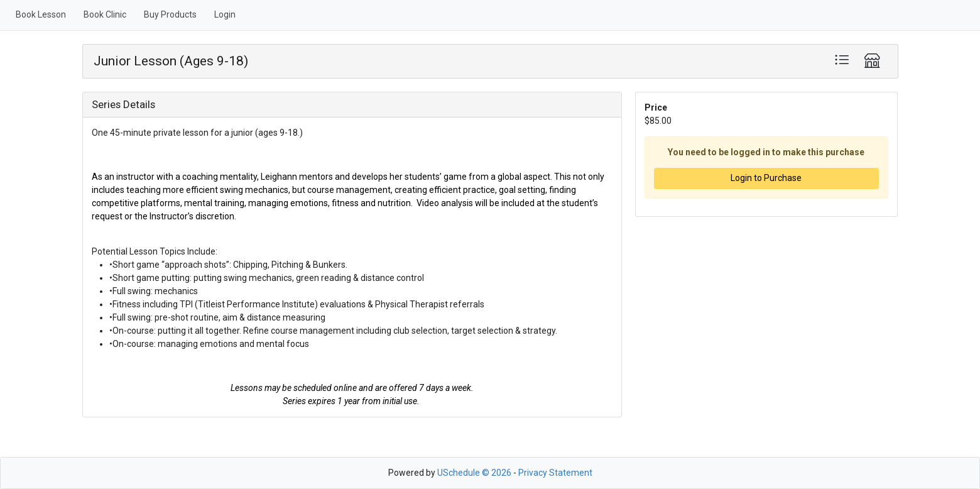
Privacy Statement (555, 473)
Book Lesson (41, 14)
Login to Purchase (766, 178)
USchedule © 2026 (474, 473)
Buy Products (170, 14)
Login (225, 14)
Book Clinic (105, 14)
